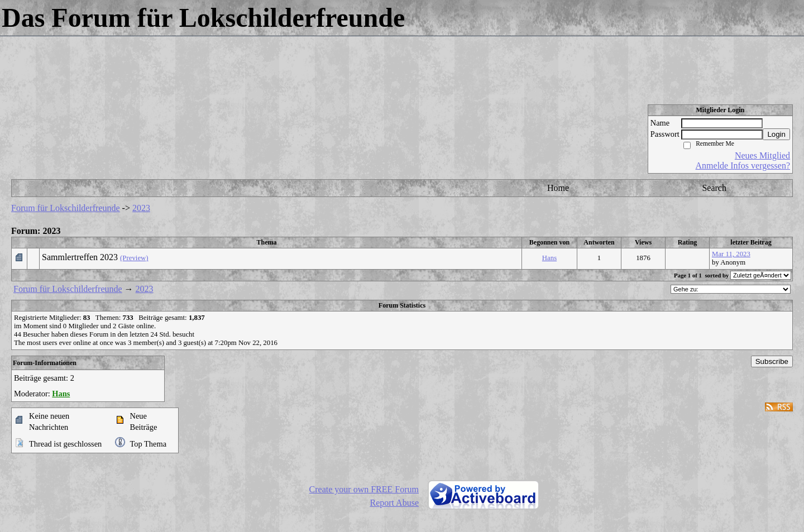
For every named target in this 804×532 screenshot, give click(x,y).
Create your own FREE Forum (364, 489)
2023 (141, 208)
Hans (549, 258)
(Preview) (134, 258)
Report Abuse (394, 503)
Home (558, 188)
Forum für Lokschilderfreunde (66, 208)
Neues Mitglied (762, 155)
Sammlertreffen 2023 (80, 257)
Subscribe (772, 361)
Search (714, 188)
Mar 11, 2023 (731, 254)
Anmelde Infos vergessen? (743, 166)
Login (776, 134)
